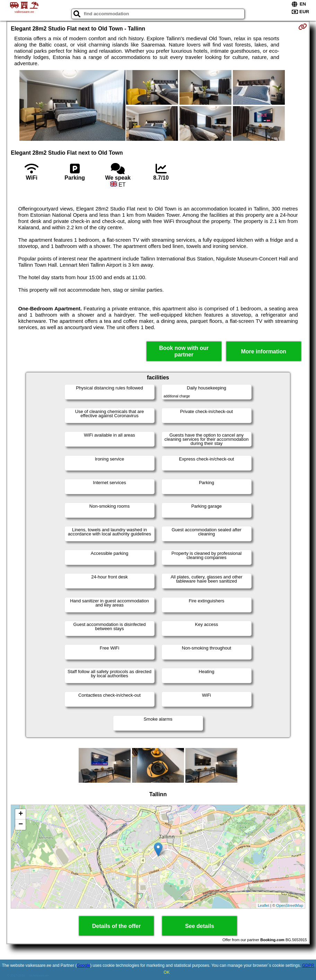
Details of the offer (116, 926)
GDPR (308, 965)
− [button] (21, 825)
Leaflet (264, 905)
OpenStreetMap (290, 905)
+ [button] (21, 814)
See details (200, 926)
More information (264, 351)
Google (84, 965)
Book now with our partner (184, 351)
